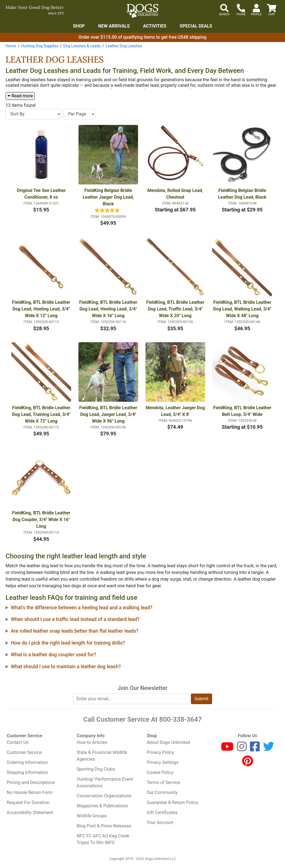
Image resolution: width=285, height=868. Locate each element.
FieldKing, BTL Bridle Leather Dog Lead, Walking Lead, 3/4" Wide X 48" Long (243, 309)
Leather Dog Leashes (124, 46)
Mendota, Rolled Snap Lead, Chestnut (176, 194)
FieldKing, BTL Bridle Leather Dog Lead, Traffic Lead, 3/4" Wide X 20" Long (176, 309)
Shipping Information (27, 772)
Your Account (160, 823)
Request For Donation (28, 802)
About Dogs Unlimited (168, 742)
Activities (155, 26)
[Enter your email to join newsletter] (131, 699)
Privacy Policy (160, 752)
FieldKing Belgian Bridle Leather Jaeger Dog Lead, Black (109, 197)
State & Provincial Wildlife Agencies (102, 756)
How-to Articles (92, 742)
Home (11, 46)
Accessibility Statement (30, 812)
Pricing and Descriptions (31, 782)
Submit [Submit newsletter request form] (202, 699)
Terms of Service (163, 782)
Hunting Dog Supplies (40, 46)
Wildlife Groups (92, 816)
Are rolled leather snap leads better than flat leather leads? (75, 631)
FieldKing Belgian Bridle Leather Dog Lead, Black (243, 194)
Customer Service (24, 752)
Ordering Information (27, 762)
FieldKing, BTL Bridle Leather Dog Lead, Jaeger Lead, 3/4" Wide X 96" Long (109, 414)
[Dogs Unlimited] (142, 11)
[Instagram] (242, 749)
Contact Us (18, 742)
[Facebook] (255, 749)
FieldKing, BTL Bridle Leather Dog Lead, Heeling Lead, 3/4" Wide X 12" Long (42, 309)
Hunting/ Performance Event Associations (105, 782)
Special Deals (196, 26)
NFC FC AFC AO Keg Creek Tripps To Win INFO (103, 839)
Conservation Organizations (104, 796)
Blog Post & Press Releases (104, 826)
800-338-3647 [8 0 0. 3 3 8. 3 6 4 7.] (180, 719)
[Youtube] (227, 749)
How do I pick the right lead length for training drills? (68, 643)
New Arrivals (114, 26)
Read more (20, 96)
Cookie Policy (160, 772)
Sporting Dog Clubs (96, 769)
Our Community (162, 792)
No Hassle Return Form (30, 792)
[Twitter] (269, 749)
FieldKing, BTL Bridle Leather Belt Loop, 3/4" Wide (243, 411)
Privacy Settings (163, 762)
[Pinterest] (248, 764)
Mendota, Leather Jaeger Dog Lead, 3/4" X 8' (175, 411)
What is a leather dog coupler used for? (54, 655)
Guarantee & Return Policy (172, 802)
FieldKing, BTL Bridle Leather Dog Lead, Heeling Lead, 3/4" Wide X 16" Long (109, 309)
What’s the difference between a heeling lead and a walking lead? (82, 608)
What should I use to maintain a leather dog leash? (66, 667)
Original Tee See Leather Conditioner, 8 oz (42, 194)
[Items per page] (79, 114)
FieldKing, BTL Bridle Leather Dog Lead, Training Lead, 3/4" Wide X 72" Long (42, 414)
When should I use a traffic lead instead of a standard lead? (75, 619)
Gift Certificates (162, 812)
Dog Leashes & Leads (82, 46)
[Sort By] (33, 114)
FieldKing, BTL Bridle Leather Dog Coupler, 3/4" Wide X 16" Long (42, 520)
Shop (79, 26)
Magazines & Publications (102, 806)
